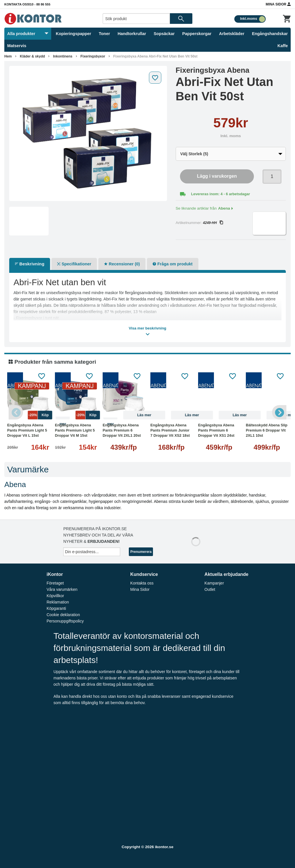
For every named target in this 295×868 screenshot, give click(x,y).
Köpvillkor (55, 596)
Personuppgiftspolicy (65, 621)
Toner (105, 34)
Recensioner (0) (122, 264)
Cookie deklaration (63, 615)
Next (279, 412)
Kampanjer (214, 583)
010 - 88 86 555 (39, 4)
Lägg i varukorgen (217, 176)
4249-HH (213, 223)
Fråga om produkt (173, 264)
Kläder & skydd (32, 56)
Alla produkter (28, 34)
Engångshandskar (270, 34)
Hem (8, 56)
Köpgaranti (56, 608)
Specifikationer (74, 264)
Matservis (17, 46)
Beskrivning (30, 264)
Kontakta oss (17, 4)
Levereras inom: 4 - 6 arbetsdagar (221, 194)
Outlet (210, 589)
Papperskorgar (197, 34)
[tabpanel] (88, 133)
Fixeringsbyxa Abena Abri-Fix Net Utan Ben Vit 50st (155, 56)
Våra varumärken (62, 589)
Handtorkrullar (132, 34)
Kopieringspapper (73, 34)
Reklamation (58, 602)
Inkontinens (63, 56)
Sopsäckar (164, 34)
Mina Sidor (278, 4)
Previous (16, 412)
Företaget (55, 583)
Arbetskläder (232, 34)
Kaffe (283, 46)
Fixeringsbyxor (93, 56)
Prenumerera (141, 552)
